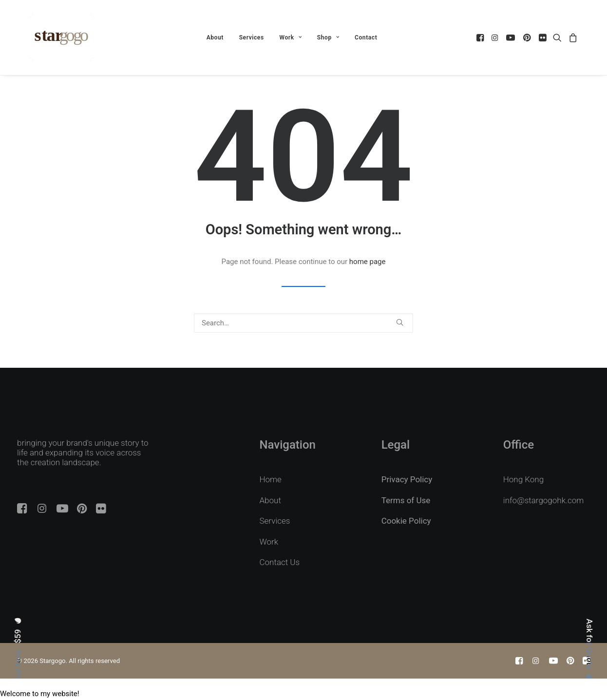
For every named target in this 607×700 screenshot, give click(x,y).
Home (271, 479)
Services (252, 38)
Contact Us (280, 562)
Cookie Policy (406, 521)
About (215, 38)
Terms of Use (406, 500)
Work (290, 38)
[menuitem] (215, 38)
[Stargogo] (62, 38)
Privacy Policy (407, 479)
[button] (481, 38)
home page (368, 262)
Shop (328, 38)
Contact (366, 38)
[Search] (303, 323)
